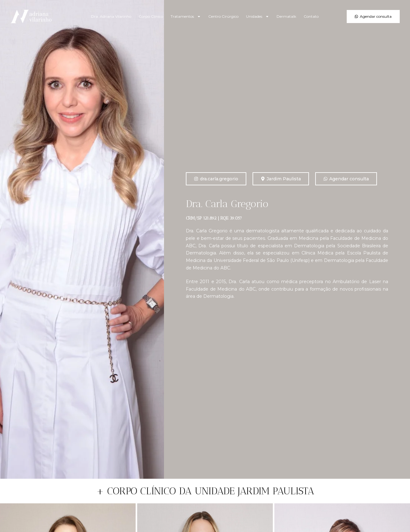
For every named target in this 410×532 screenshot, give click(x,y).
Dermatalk (286, 16)
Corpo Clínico (151, 16)
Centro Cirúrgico (223, 16)
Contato (311, 16)
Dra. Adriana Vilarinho (111, 16)
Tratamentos (186, 17)
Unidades (258, 17)
